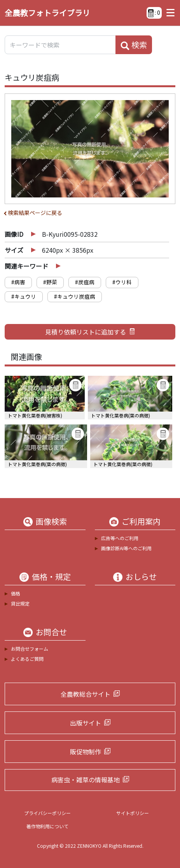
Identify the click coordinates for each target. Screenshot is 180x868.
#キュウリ (24, 296)
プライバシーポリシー (47, 813)
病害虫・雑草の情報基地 (86, 780)
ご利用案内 (141, 521)
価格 (16, 593)
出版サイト (86, 723)
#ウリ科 (122, 282)
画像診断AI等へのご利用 (126, 548)
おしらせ (141, 577)
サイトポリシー (133, 813)
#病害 (18, 282)
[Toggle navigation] (169, 13)
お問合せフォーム (30, 649)
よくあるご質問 (27, 659)
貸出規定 (20, 603)
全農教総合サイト (86, 694)
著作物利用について (47, 826)
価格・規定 (51, 577)
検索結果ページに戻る (35, 213)
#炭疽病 (85, 282)
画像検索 (51, 521)
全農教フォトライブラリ (47, 13)
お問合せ (51, 632)
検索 (134, 45)
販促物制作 (86, 752)
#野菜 (50, 282)
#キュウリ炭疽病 (75, 296)
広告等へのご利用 (120, 538)
